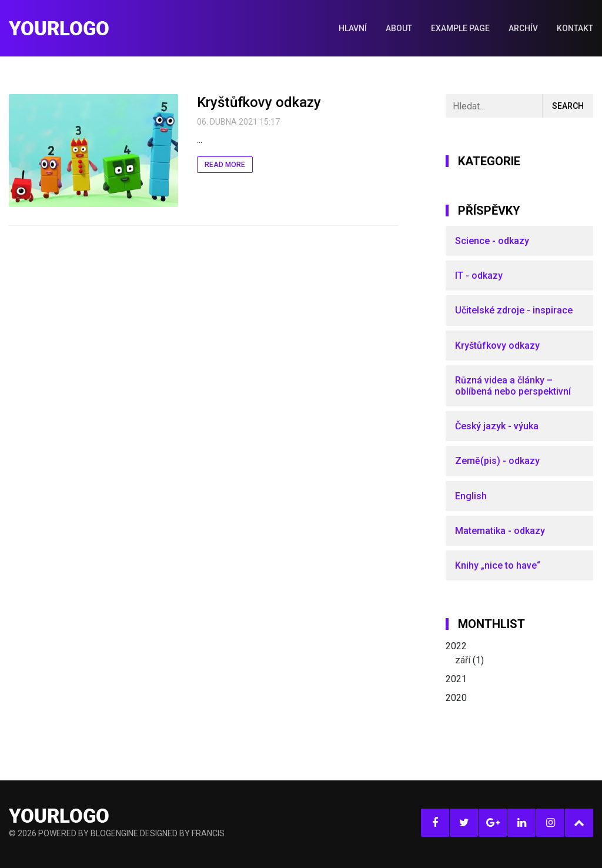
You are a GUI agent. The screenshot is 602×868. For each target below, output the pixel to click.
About (399, 28)
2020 (456, 698)
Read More (225, 165)
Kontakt (575, 28)
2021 (456, 679)
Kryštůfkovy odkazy (259, 102)
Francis (208, 833)
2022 (519, 654)
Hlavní (353, 28)
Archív (523, 28)
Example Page (460, 28)
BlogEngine (114, 833)
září (463, 660)
